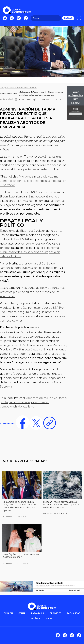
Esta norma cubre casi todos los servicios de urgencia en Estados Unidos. (30, 252)
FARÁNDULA (38, 613)
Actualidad (12, 94)
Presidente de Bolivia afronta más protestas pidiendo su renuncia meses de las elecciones (33, 292)
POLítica (36, 619)
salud (50, 619)
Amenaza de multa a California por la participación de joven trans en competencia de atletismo (33, 402)
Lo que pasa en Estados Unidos (18, 88)
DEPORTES (55, 613)
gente (22, 613)
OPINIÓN (8, 613)
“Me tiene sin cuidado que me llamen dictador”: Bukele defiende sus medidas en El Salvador (33, 181)
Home (3, 94)
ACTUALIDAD (74, 613)
